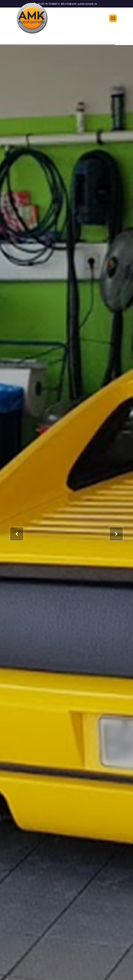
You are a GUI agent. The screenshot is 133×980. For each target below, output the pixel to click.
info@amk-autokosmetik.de (81, 4)
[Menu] (113, 18)
